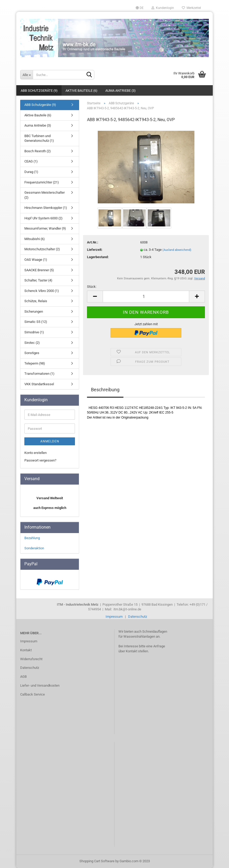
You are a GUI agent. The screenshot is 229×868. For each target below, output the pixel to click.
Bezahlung (32, 538)
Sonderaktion (34, 548)
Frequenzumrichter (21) (42, 182)
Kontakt (26, 650)
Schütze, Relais (36, 301)
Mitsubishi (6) (35, 239)
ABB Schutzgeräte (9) (39, 91)
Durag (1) (31, 172)
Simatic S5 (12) (36, 322)
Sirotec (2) (32, 343)
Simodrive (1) (34, 332)
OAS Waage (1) (36, 260)
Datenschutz (138, 617)
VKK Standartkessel (39, 384)
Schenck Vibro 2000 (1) (42, 291)
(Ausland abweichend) (177, 250)
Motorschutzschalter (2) (42, 249)
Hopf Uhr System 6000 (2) (43, 218)
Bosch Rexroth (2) (38, 151)
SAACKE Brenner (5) (39, 270)
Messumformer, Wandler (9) (45, 228)
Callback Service (32, 694)
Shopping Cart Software (97, 861)
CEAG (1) (31, 161)
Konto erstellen (36, 453)
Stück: (92, 287)
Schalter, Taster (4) (38, 280)
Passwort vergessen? (40, 460)
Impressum (114, 617)
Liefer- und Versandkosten (40, 685)
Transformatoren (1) (39, 374)
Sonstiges (32, 353)
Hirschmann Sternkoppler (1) (46, 208)
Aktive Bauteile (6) (81, 91)
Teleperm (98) (35, 363)
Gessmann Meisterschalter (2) (45, 195)
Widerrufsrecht (31, 659)
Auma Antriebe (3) (121, 91)
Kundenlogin (163, 8)
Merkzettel (191, 8)
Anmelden (50, 441)
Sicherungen (34, 311)
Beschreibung (105, 390)
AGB (23, 677)
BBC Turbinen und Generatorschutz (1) (39, 138)
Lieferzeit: (95, 250)
